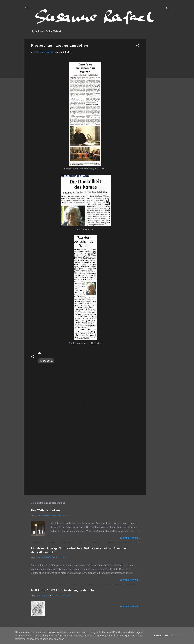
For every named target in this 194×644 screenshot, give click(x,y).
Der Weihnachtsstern (45, 510)
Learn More (160, 636)
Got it (176, 636)
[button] (138, 46)
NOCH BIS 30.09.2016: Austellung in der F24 (62, 590)
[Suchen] (168, 9)
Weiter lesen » (130, 538)
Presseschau (46, 361)
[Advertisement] (159, 88)
